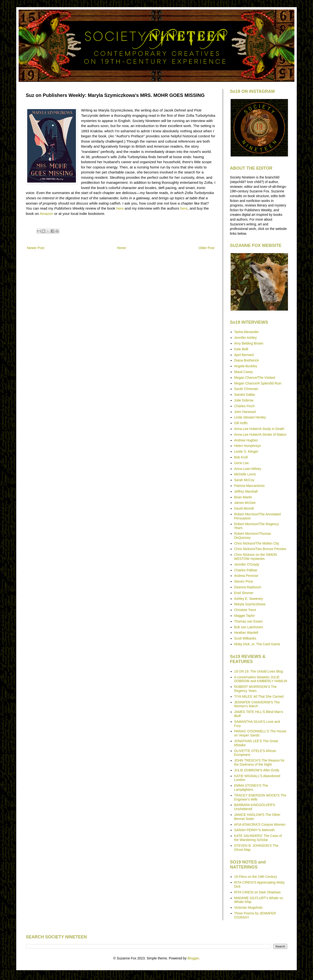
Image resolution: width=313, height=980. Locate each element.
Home (121, 248)
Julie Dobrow (244, 400)
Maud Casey (244, 372)
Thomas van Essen (249, 621)
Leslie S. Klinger (246, 451)
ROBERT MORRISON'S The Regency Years (256, 689)
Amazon (46, 214)
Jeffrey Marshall (246, 491)
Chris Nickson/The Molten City (257, 543)
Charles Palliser (246, 570)
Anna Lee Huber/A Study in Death (259, 429)
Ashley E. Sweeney (249, 599)
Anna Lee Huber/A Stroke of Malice (260, 434)
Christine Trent (245, 610)
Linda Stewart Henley (250, 417)
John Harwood (245, 412)
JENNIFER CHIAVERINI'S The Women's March (257, 704)
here (120, 208)
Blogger (193, 958)
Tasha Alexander (247, 332)
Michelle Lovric (245, 474)
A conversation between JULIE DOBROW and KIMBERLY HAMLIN (261, 679)
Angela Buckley (246, 366)
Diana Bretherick (247, 360)
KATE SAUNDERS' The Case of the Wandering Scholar (258, 838)
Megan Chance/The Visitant (255, 378)
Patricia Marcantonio (249, 486)
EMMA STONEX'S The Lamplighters (251, 788)
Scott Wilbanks (245, 638)
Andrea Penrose (246, 576)
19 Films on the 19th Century (256, 877)
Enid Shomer (244, 593)
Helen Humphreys (248, 446)
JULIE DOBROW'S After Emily (257, 770)
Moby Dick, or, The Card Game (257, 644)
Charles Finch (244, 406)
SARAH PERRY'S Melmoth (255, 830)
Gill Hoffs (241, 423)
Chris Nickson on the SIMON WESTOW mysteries (256, 557)
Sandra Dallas (245, 395)
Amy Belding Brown (249, 343)
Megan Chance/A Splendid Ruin (258, 383)
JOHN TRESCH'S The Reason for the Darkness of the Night (259, 762)
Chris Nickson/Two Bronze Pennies (260, 549)
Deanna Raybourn (248, 587)
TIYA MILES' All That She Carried (259, 696)
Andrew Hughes (246, 440)
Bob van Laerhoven (249, 627)
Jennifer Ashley (246, 338)
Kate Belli (241, 349)
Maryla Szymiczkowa (250, 604)
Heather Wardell (246, 633)
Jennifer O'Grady (247, 564)
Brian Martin (243, 497)
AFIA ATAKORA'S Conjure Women (260, 824)
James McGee (245, 503)
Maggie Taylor (245, 616)
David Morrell (244, 508)
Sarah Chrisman (246, 389)
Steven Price (244, 581)
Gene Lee (242, 463)
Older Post (207, 248)
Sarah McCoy (244, 480)
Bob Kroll (241, 457)
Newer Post (36, 248)
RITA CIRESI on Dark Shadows (257, 892)
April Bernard (244, 355)
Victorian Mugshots (248, 908)
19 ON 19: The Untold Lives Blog (259, 671)
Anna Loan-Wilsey (248, 469)
